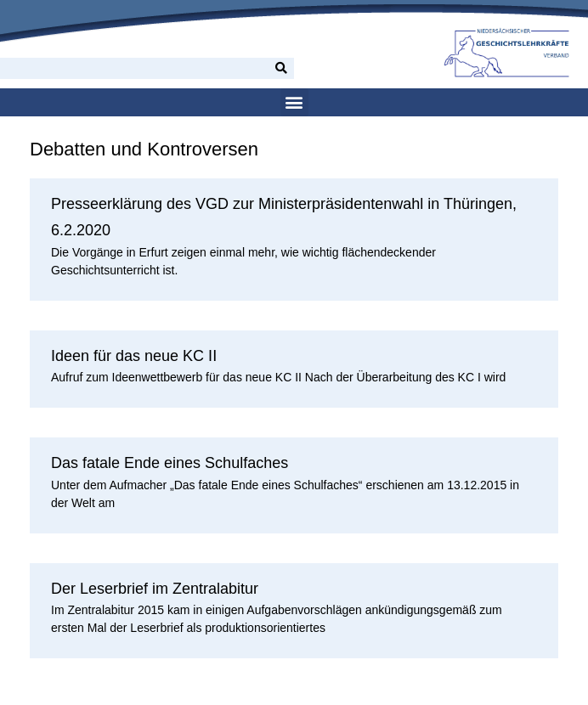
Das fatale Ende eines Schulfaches (170, 463)
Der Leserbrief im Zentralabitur (155, 589)
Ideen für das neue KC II (134, 356)
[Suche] (281, 68)
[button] (294, 102)
